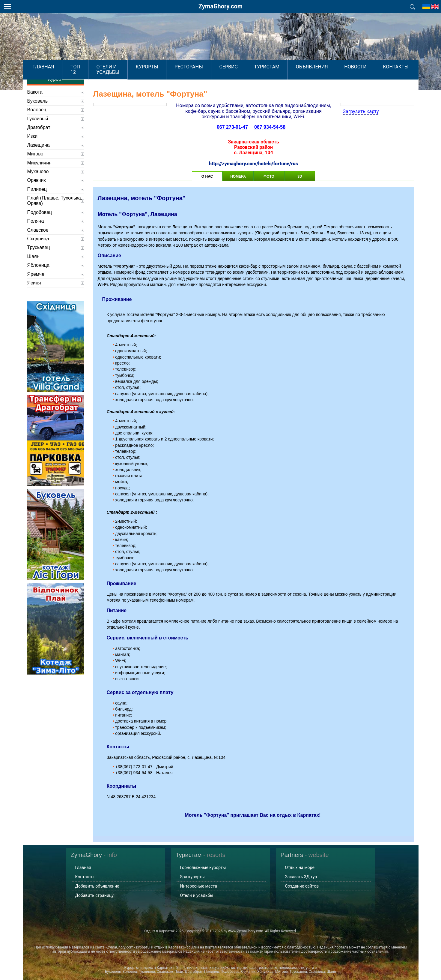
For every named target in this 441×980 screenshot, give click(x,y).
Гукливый (38, 119)
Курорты (173, 66)
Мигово (35, 154)
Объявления (307, 66)
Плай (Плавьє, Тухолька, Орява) (55, 201)
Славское (38, 230)
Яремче (36, 274)
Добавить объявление (97, 886)
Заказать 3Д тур (301, 877)
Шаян (33, 256)
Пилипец (37, 189)
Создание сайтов (302, 886)
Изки (33, 136)
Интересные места (199, 886)
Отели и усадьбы (130, 66)
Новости (343, 66)
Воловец (37, 110)
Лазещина (39, 145)
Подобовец (40, 212)
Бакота (35, 92)
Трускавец (39, 247)
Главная (64, 66)
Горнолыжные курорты (203, 867)
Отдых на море (300, 867)
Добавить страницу (94, 895)
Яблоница (38, 265)
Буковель (38, 101)
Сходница (38, 239)
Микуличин (39, 163)
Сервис (238, 66)
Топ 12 (91, 66)
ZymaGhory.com (220, 6)
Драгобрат (39, 127)
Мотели (145, 78)
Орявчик (37, 180)
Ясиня (34, 283)
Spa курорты (192, 877)
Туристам (269, 66)
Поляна (36, 221)
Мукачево (38, 171)
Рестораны (207, 66)
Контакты (375, 66)
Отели (125, 78)
